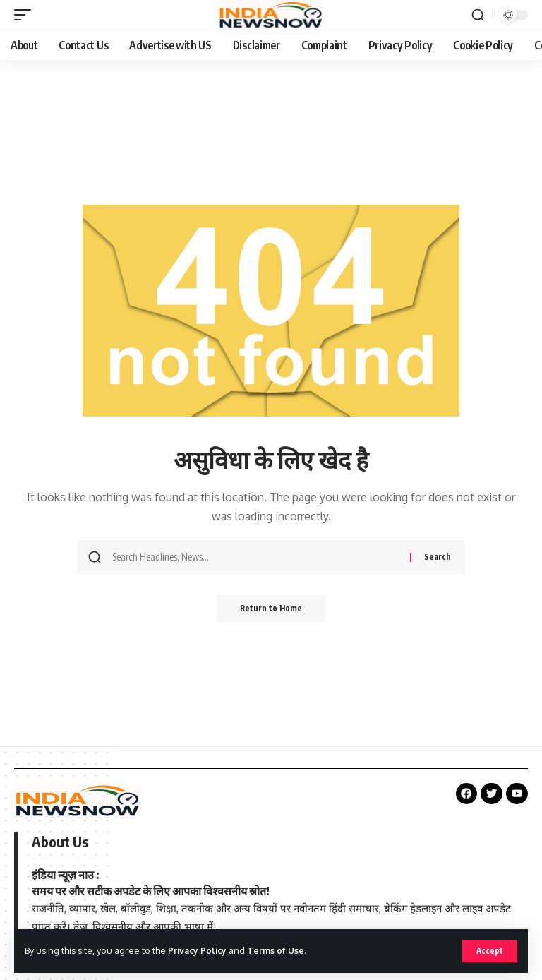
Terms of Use (280, 950)
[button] (489, 951)
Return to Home (271, 609)
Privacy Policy (199, 950)
